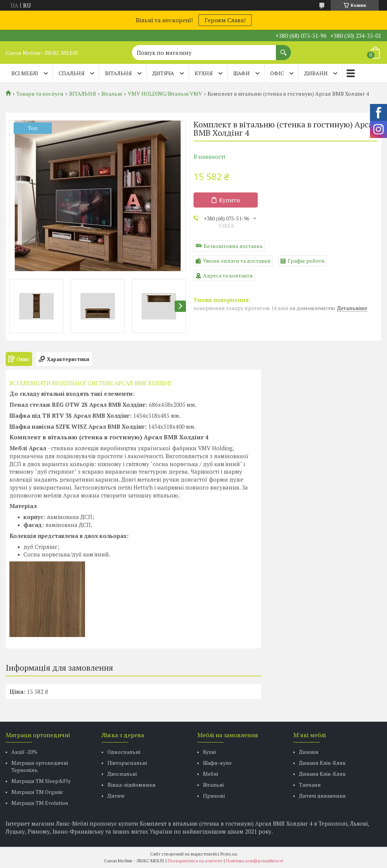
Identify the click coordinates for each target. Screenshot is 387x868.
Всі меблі (25, 73)
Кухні (209, 752)
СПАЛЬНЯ (72, 73)
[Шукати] (283, 49)
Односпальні (124, 752)
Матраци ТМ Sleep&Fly (41, 781)
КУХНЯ (204, 73)
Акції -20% (24, 752)
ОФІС (277, 73)
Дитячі (116, 796)
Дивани (309, 752)
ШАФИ (241, 73)
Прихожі (214, 796)
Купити (229, 200)
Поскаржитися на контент (195, 861)
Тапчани (310, 785)
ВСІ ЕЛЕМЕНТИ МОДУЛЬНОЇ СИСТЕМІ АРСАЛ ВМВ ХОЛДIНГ (91, 383)
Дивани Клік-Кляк (322, 763)
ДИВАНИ (316, 73)
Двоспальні (122, 774)
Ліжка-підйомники (132, 785)
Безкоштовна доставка (233, 246)
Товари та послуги (40, 94)
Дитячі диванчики (322, 796)
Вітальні (112, 94)
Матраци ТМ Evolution (40, 803)
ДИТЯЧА (163, 73)
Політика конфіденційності (255, 861)
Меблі (211, 774)
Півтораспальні (127, 763)
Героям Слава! (225, 20)
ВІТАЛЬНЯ (118, 73)
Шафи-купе (217, 763)
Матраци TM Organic (37, 792)
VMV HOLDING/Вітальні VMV (165, 94)
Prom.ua (229, 854)
